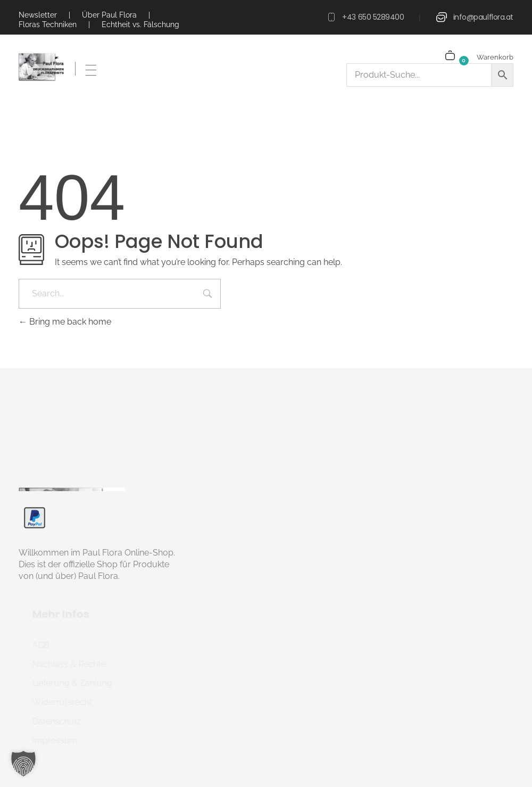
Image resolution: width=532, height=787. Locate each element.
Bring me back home (65, 322)
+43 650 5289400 (373, 17)
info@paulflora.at (483, 17)
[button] (23, 764)
